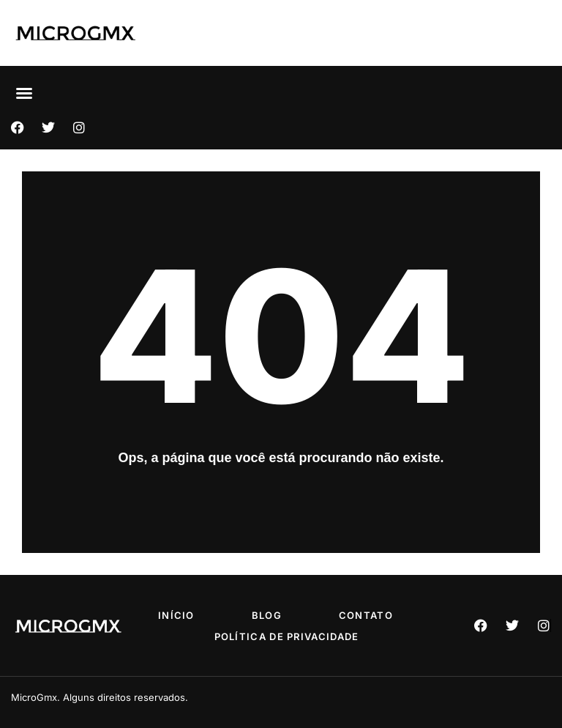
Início (176, 615)
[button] (24, 93)
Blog (267, 615)
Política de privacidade (287, 636)
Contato (366, 615)
